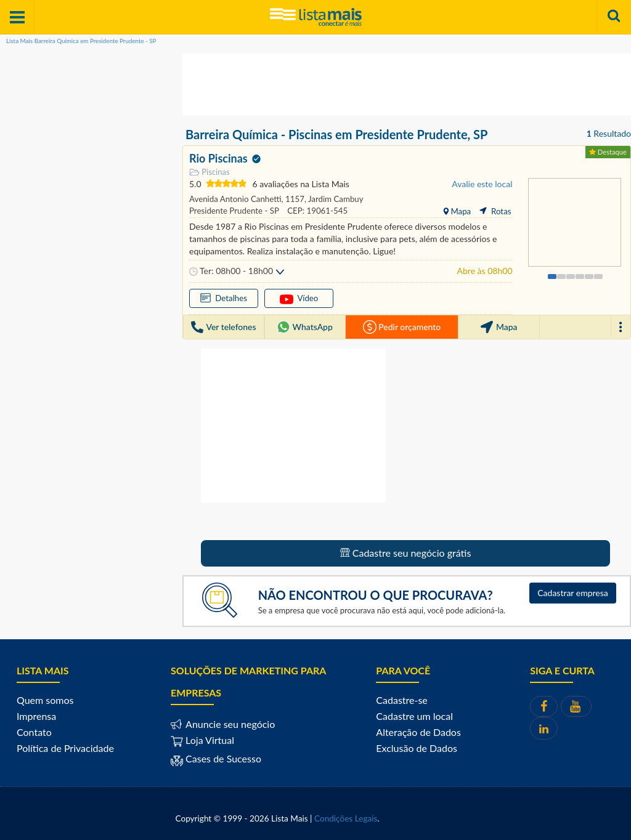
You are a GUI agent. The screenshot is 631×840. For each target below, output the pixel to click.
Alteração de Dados (418, 732)
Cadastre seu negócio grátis (406, 553)
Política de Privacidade (65, 748)
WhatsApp (305, 327)
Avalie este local (482, 184)
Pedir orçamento (402, 327)
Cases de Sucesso (222, 758)
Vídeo (299, 299)
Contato (34, 732)
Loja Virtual (202, 740)
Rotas (495, 211)
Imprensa (36, 716)
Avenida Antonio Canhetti (235, 199)
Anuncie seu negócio (229, 724)
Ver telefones (223, 327)
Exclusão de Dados (417, 748)
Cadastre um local (414, 716)
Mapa (460, 211)
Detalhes (224, 298)
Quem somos (45, 700)
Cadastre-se (401, 700)
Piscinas (210, 172)
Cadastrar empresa (573, 593)
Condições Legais (346, 818)
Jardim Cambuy (335, 199)
